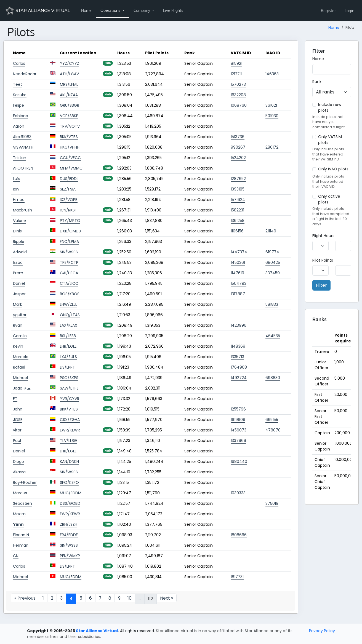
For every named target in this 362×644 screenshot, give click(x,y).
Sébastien (22, 503)
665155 (272, 420)
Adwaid (20, 252)
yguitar (20, 315)
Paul (17, 441)
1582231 (237, 210)
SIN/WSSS (69, 252)
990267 (238, 147)
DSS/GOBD (70, 503)
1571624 (238, 200)
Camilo (20, 336)
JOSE (18, 420)
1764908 (239, 367)
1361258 (238, 221)
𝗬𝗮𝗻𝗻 (18, 524)
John (18, 409)
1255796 (238, 409)
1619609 (238, 420)
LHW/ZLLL (68, 304)
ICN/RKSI (68, 210)
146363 (272, 74)
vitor (17, 430)
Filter (321, 285)
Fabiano (21, 116)
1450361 (238, 262)
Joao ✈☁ (22, 388)
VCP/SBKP (69, 116)
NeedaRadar (25, 74)
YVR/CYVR (70, 399)
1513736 (238, 137)
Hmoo (19, 200)
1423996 (239, 325)
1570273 (238, 84)
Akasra (19, 472)
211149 (271, 231)
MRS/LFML (69, 84)
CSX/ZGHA (70, 420)
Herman (21, 545)
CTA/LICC (69, 283)
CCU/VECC (70, 158)
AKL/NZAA (69, 95)
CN (16, 556)
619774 (272, 252)
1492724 (239, 378)
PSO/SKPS (69, 378)
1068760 (239, 105)
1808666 (239, 535)
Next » (167, 598)
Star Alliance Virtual (97, 631)
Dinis (17, 231)
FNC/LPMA (69, 241)
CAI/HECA (69, 273)
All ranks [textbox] (325, 92)
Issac (18, 262)
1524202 (238, 158)
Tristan (20, 158)
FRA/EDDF (69, 535)
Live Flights (173, 10)
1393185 (238, 189)
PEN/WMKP (70, 556)
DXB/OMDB (70, 231)
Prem (18, 273)
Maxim (19, 514)
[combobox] (332, 92)
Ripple (19, 241)
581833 (272, 304)
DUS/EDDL (69, 179)
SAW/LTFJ (69, 388)
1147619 (237, 273)
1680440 (239, 461)
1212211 (236, 74)
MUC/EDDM (71, 493)
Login (349, 11)
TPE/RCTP (69, 262)
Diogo (18, 461)
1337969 (238, 441)
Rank (317, 82)
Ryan (18, 325)
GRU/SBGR (70, 105)
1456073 (239, 430)
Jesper (19, 294)
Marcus (20, 493)
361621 (271, 105)
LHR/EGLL (68, 346)
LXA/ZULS (68, 357)
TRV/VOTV (70, 126)
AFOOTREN (23, 168)
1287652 (238, 179)
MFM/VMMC (71, 168)
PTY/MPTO (70, 221)
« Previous (25, 598)
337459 (273, 273)
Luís (17, 179)
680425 (273, 262)
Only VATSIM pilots (330, 140)
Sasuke (20, 95)
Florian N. (21, 535)
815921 (236, 63)
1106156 (237, 231)
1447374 (239, 252)
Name (318, 59)
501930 (272, 116)
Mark (18, 304)
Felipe (18, 105)
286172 (272, 147)
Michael (20, 378)
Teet (18, 84)
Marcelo (21, 357)
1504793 (239, 283)
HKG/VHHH (70, 147)
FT (15, 399)
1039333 (238, 493)
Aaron (19, 126)
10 (130, 598)
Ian (16, 189)
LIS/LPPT (67, 367)
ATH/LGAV (69, 74)
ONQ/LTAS (70, 315)
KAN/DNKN (69, 461)
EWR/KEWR (70, 430)
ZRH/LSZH (69, 524)
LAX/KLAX (69, 325)
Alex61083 (22, 137)
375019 (272, 503)
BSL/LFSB (68, 336)
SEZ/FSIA (68, 189)
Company (142, 10)
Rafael (19, 367)
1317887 (238, 294)
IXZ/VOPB (69, 200)
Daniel (19, 283)
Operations (111, 10)
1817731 (237, 577)
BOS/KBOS (70, 294)
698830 (273, 378)
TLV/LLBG (68, 441)
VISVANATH (23, 147)
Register (328, 11)
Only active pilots (329, 199)
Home (86, 10)
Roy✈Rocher (25, 482)
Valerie (19, 221)
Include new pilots (330, 107)
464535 (273, 336)
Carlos (19, 63)
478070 (273, 430)
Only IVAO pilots (333, 169)
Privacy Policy (322, 631)
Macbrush (22, 210)
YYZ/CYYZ (70, 63)
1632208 (238, 95)
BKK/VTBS (69, 137)
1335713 (237, 357)
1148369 (238, 346)
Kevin (18, 346)
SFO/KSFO (69, 482)
